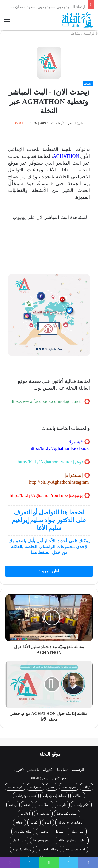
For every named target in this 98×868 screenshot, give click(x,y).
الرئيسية (78, 770)
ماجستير (34, 770)
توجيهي (44, 832)
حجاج (19, 823)
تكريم (34, 823)
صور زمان (77, 832)
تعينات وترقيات (26, 796)
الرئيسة (90, 33)
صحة (27, 805)
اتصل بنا (63, 770)
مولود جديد (69, 787)
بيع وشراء (43, 814)
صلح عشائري (23, 832)
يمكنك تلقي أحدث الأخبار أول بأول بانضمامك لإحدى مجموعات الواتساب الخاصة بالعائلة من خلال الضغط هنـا (49, 547)
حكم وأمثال (81, 805)
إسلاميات (44, 805)
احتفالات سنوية (75, 849)
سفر (52, 787)
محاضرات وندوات (54, 796)
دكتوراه (48, 770)
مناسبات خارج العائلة (72, 840)
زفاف (87, 787)
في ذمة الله (15, 787)
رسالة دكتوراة (22, 849)
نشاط (76, 33)
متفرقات (36, 787)
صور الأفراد (60, 778)
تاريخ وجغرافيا (42, 840)
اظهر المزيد (49, 571)
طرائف (62, 805)
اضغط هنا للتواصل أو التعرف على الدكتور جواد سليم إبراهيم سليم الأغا (49, 520)
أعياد (48, 823)
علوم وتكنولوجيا (67, 814)
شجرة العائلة (39, 778)
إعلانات (25, 814)
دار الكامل (19, 840)
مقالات (78, 796)
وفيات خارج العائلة (70, 823)
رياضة (13, 805)
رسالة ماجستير (48, 849)
